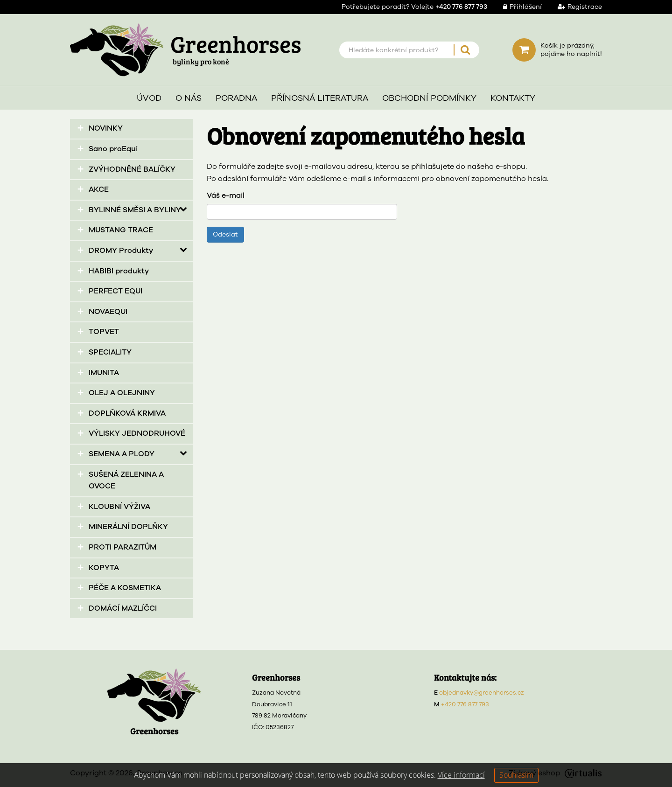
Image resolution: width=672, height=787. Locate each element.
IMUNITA (104, 373)
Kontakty (513, 98)
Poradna (236, 98)
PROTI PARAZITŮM (122, 547)
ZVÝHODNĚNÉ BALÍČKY (132, 169)
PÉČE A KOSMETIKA (125, 588)
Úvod (149, 98)
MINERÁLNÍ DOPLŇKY (128, 527)
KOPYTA (104, 568)
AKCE (99, 189)
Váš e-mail (226, 195)
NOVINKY (106, 128)
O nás (189, 98)
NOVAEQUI (108, 312)
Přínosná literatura (320, 98)
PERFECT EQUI (115, 291)
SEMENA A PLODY (122, 454)
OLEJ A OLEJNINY (122, 393)
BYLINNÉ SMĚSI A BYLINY (135, 210)
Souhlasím (516, 775)
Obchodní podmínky (429, 98)
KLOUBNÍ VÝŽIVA (119, 507)
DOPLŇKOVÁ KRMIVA (127, 413)
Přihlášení (515, 7)
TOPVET (104, 332)
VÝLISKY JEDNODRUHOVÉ (137, 433)
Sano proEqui (113, 149)
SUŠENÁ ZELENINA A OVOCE (126, 481)
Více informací (461, 775)
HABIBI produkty (119, 271)
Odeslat (225, 234)
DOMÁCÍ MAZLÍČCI (123, 608)
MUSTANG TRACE (121, 230)
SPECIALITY (110, 352)
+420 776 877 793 (465, 704)
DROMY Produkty (121, 251)
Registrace (573, 7)
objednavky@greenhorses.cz (482, 693)
